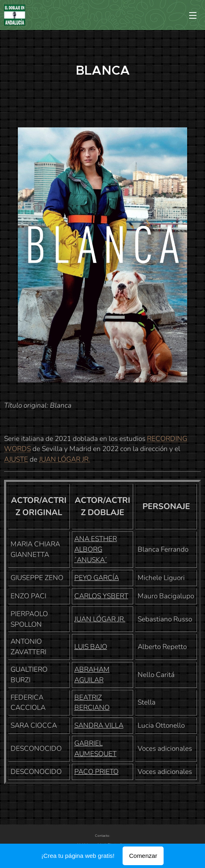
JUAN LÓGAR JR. (65, 459)
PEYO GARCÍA (97, 578)
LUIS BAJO (91, 647)
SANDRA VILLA (99, 725)
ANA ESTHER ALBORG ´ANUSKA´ (96, 549)
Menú (193, 15)
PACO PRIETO (96, 772)
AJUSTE (16, 459)
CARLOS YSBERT (101, 596)
